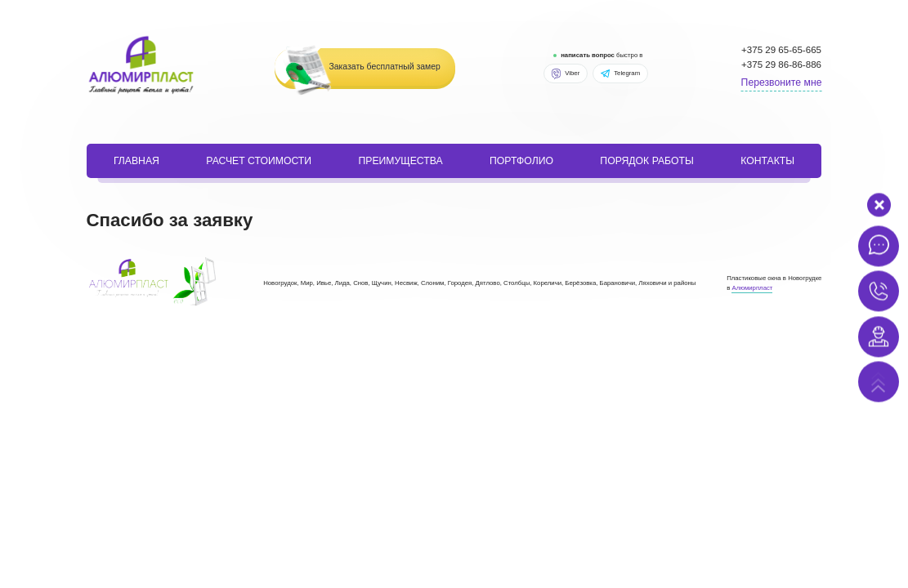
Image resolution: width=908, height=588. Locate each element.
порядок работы (646, 161)
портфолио (521, 161)
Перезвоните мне (782, 82)
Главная (136, 161)
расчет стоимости (259, 161)
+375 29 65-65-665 (781, 50)
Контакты (767, 161)
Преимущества (400, 161)
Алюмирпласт (752, 288)
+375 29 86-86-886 (781, 65)
